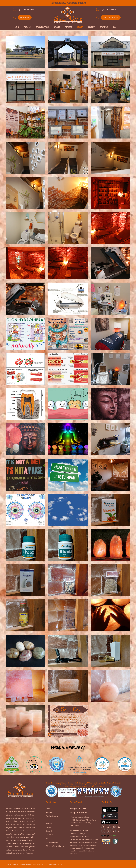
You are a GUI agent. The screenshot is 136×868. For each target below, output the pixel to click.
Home (17, 27)
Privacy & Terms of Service (55, 846)
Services (57, 27)
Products (68, 27)
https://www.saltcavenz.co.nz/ (16, 815)
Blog (115, 27)
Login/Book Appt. (111, 17)
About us (49, 812)
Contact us (50, 835)
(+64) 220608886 (27, 10)
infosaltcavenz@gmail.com (79, 817)
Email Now (25, 17)
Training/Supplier (42, 27)
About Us (27, 27)
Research (91, 27)
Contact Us (104, 27)
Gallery (80, 27)
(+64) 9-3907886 (109, 10)
